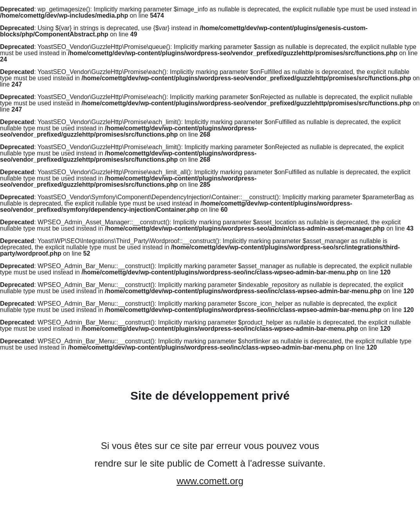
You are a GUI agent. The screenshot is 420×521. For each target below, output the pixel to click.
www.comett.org (210, 481)
